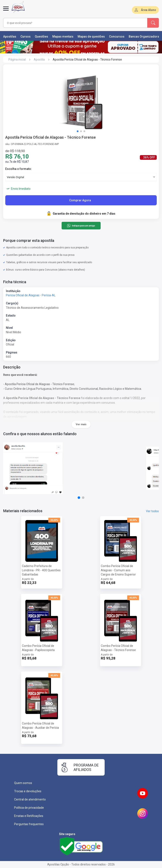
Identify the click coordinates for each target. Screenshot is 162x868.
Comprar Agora (80, 200)
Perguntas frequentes (29, 824)
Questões (41, 37)
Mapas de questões (91, 37)
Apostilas (10, 37)
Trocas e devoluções (28, 791)
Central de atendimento (30, 799)
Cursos (26, 37)
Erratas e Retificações (29, 816)
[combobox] (69, 23)
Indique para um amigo (81, 226)
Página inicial (17, 60)
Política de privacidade (29, 808)
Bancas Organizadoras (145, 37)
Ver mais (81, 424)
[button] (78, 131)
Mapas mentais (63, 37)
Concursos (117, 37)
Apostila (39, 60)
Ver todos (152, 511)
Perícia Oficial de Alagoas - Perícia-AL (31, 295)
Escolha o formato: (19, 169)
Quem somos (23, 783)
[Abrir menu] (6, 11)
